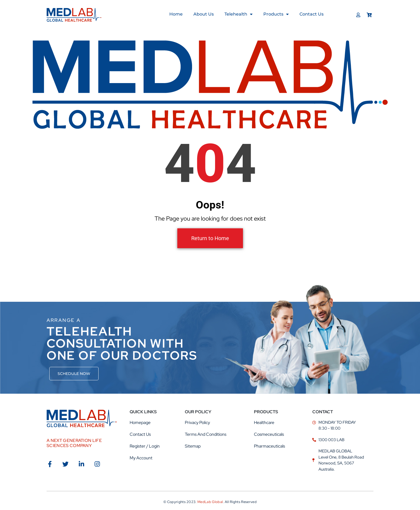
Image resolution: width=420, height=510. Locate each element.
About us (204, 14)
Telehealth (239, 14)
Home (176, 14)
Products (276, 14)
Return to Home (210, 238)
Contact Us (312, 14)
